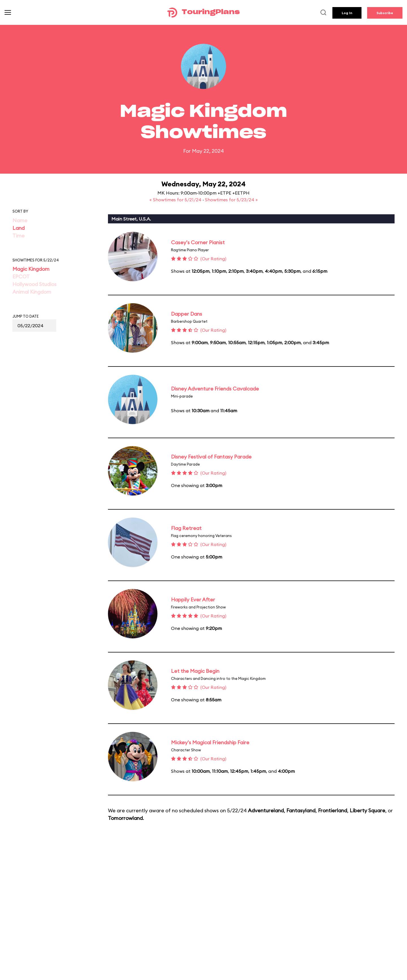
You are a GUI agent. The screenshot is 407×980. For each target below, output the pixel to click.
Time (19, 236)
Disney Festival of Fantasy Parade (211, 457)
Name (20, 220)
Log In (347, 13)
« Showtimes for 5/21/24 (176, 200)
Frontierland (333, 810)
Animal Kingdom (32, 292)
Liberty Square (367, 810)
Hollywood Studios (34, 284)
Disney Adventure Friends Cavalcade (215, 389)
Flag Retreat (186, 528)
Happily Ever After (193, 600)
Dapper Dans (187, 314)
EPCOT (21, 277)
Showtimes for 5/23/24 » (231, 200)
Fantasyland (301, 810)
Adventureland (266, 810)
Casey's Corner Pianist (198, 242)
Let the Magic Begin (195, 671)
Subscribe (385, 13)
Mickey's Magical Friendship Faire (210, 742)
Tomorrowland (125, 818)
